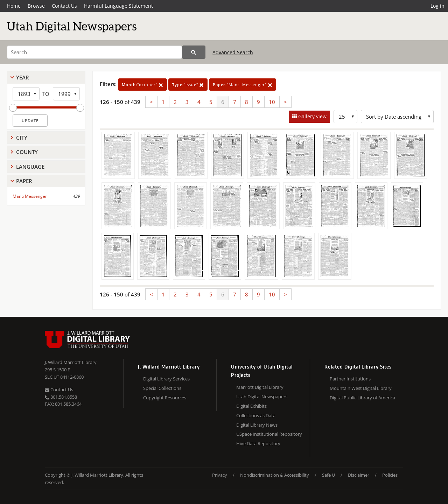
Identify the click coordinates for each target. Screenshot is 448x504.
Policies (390, 475)
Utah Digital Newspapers (262, 397)
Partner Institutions (350, 379)
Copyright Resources (165, 398)
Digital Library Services (166, 379)
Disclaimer (359, 475)
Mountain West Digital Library (361, 388)
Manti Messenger (30, 196)
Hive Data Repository (258, 443)
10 (272, 102)
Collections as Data (256, 415)
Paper (24, 181)
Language (30, 167)
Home (14, 6)
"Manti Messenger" (243, 85)
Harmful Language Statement (118, 6)
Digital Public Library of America (362, 398)
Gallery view (312, 116)
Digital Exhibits (251, 406)
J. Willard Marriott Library (71, 362)
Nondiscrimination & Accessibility (275, 475)
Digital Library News (257, 425)
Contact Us (64, 6)
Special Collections (162, 388)
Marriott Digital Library (260, 387)
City (22, 138)
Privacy (220, 475)
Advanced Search (233, 52)
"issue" (188, 85)
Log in (437, 6)
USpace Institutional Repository (269, 434)
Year (23, 77)
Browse (36, 6)
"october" (142, 85)
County (27, 152)
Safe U (328, 475)
